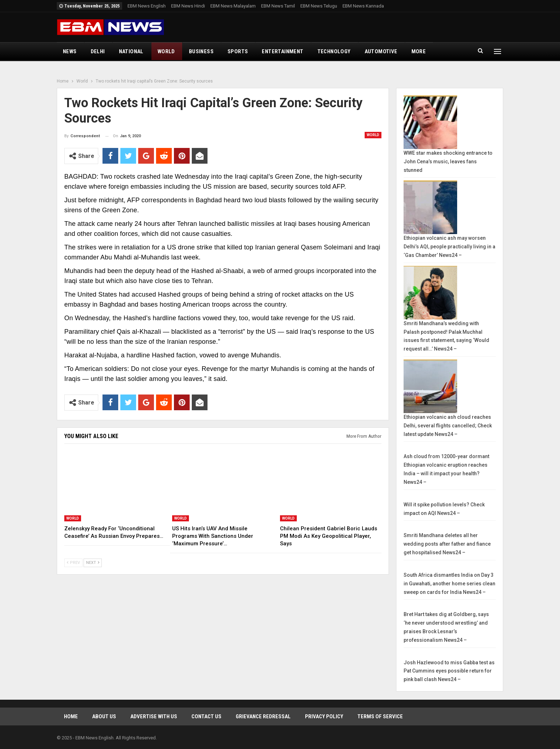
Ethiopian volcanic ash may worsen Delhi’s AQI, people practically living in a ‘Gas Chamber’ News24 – (449, 247)
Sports (238, 51)
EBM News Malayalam (233, 6)
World (166, 51)
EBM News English (147, 6)
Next (93, 563)
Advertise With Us (154, 716)
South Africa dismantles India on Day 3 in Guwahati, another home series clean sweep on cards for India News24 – (449, 584)
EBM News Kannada (363, 6)
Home (71, 716)
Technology (334, 51)
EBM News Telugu (319, 6)
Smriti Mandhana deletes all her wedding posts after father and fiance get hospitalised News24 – (447, 544)
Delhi (98, 51)
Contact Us (206, 716)
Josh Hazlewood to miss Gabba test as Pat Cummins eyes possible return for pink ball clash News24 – (449, 671)
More (419, 51)
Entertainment (282, 51)
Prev (73, 563)
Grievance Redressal (263, 716)
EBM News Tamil (278, 6)
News (70, 51)
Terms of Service (380, 716)
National (131, 51)
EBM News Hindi (188, 6)
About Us (104, 716)
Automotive (381, 51)
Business (201, 51)
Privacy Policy (324, 716)
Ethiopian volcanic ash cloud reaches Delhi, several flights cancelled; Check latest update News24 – (448, 426)
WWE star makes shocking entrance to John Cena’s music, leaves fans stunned (448, 162)
